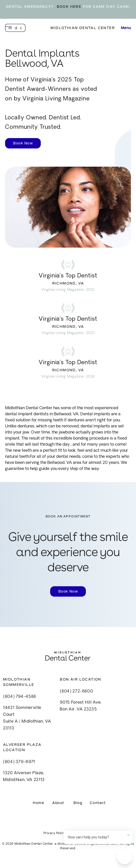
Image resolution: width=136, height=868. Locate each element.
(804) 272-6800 (76, 691)
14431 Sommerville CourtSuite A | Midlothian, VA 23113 (27, 718)
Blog (78, 803)
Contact (98, 803)
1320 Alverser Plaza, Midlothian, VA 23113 (24, 777)
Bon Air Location (80, 679)
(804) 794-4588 (20, 697)
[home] (15, 28)
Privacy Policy (54, 833)
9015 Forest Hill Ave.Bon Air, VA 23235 (81, 706)
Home (38, 803)
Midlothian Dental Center (83, 28)
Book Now (23, 143)
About (58, 803)
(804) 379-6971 (19, 762)
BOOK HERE (69, 7)
